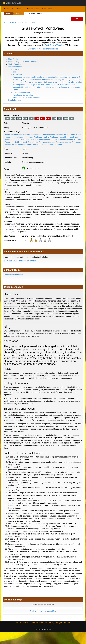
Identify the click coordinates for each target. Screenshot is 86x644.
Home (7, 9)
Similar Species (14, 64)
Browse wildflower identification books (43, 49)
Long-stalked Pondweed (40, 140)
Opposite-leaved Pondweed (62, 140)
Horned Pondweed (66, 137)
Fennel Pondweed (35, 137)
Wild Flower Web (12, 3)
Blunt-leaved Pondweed (32, 134)
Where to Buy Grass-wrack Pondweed (23, 62)
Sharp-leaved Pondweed (38, 142)
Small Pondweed (34, 145)
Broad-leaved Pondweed (65, 134)
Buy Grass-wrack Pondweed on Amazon (20, 261)
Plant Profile (13, 59)
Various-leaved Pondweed (52, 145)
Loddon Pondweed (22, 140)
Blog (14, 72)
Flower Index (47, 9)
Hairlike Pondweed (50, 137)
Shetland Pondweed (56, 142)
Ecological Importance (21, 92)
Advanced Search (32, 9)
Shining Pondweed (73, 142)
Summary (16, 69)
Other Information (15, 67)
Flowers (18, 14)
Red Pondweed (21, 142)
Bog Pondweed (49, 134)
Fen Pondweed (21, 137)
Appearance (17, 74)
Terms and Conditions (43, 630)
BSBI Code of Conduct (55, 45)
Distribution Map (15, 100)
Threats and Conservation (23, 95)
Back (77, 19)
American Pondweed (13, 134)
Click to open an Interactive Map (43, 611)
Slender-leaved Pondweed (16, 145)
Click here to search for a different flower (19, 22)
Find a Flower (17, 9)
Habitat (16, 90)
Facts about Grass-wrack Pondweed (27, 98)
